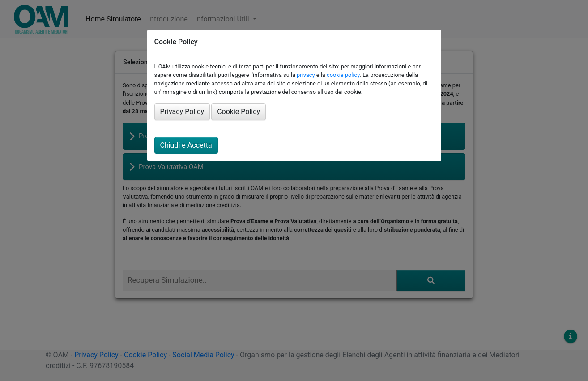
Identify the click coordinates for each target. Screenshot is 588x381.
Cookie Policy (239, 112)
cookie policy (343, 75)
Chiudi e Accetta (186, 145)
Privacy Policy (182, 112)
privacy (306, 75)
